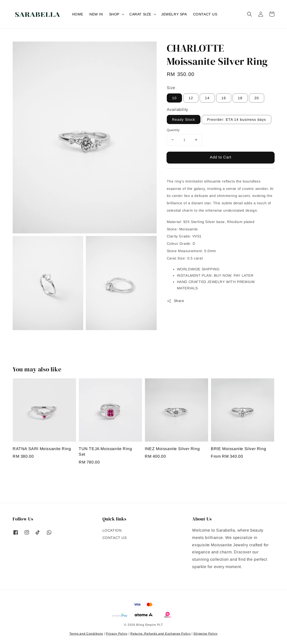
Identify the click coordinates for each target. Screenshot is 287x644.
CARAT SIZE (140, 14)
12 (191, 98)
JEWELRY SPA (174, 14)
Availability (178, 109)
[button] (250, 14)
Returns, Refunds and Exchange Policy (160, 634)
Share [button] (176, 301)
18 (240, 98)
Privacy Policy (117, 634)
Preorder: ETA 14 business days (237, 119)
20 (257, 98)
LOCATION (112, 530)
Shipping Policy (206, 634)
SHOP (114, 14)
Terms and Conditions (86, 634)
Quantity (173, 130)
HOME (78, 14)
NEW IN (96, 14)
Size (171, 88)
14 (207, 98)
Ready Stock (184, 119)
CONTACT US (205, 14)
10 (174, 98)
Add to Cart (221, 157)
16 (224, 98)
